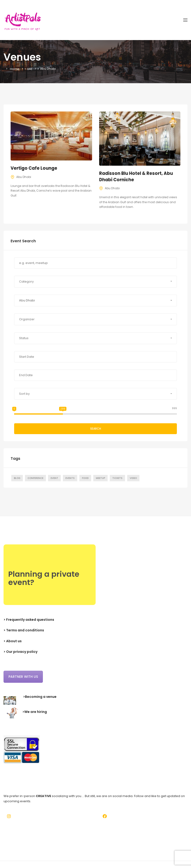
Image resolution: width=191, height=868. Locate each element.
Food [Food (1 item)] (85, 478)
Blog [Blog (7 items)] (17, 478)
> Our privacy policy (20, 652)
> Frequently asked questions (29, 620)
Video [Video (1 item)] (133, 478)
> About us (13, 641)
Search (96, 429)
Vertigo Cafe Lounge (35, 168)
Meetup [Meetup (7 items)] (100, 478)
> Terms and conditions (24, 630)
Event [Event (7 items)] (54, 478)
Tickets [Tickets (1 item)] (117, 478)
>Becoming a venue (40, 697)
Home (15, 69)
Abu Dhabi (24, 177)
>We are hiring (35, 712)
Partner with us (23, 677)
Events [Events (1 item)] (70, 478)
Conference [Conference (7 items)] (35, 478)
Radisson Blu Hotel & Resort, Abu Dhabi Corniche (137, 177)
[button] (95, 282)
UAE (30, 69)
